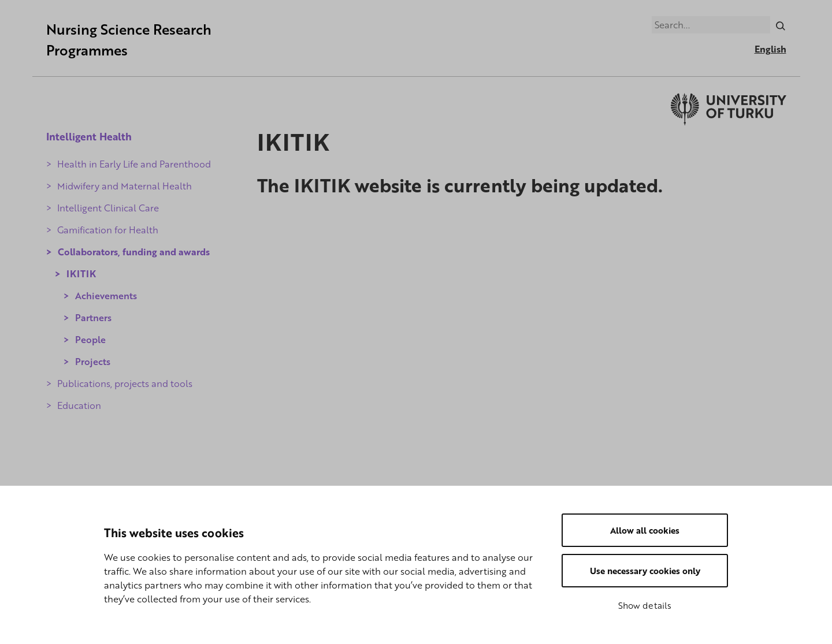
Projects (93, 362)
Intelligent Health (89, 136)
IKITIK (81, 274)
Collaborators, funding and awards (134, 252)
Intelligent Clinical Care (108, 208)
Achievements (106, 296)
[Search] (780, 25)
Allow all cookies (645, 530)
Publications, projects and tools (125, 384)
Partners (93, 318)
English (770, 49)
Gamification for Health (108, 230)
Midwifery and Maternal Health (125, 186)
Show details (645, 605)
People (90, 340)
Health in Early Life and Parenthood (134, 164)
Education (79, 405)
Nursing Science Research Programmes (129, 40)
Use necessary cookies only (645, 571)
